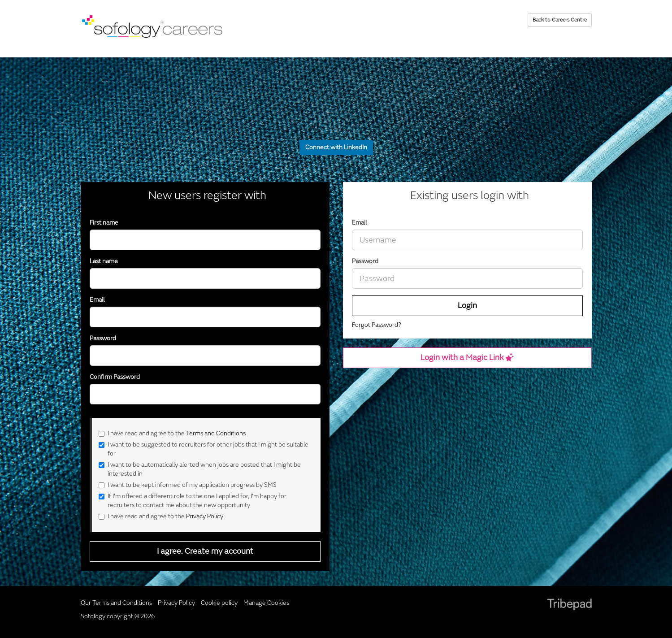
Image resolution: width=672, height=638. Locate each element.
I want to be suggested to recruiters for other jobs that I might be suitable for (204, 449)
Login (467, 306)
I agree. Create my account (205, 551)
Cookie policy (219, 603)
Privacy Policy (205, 516)
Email (359, 223)
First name (104, 223)
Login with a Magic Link (467, 358)
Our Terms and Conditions (116, 603)
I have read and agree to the (172, 433)
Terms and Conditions (216, 433)
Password (365, 261)
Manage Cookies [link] (266, 603)
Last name (104, 261)
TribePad (569, 605)
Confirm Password (115, 377)
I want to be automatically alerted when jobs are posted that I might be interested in (200, 469)
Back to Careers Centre (560, 20)
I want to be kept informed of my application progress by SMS (188, 485)
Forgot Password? (377, 325)
